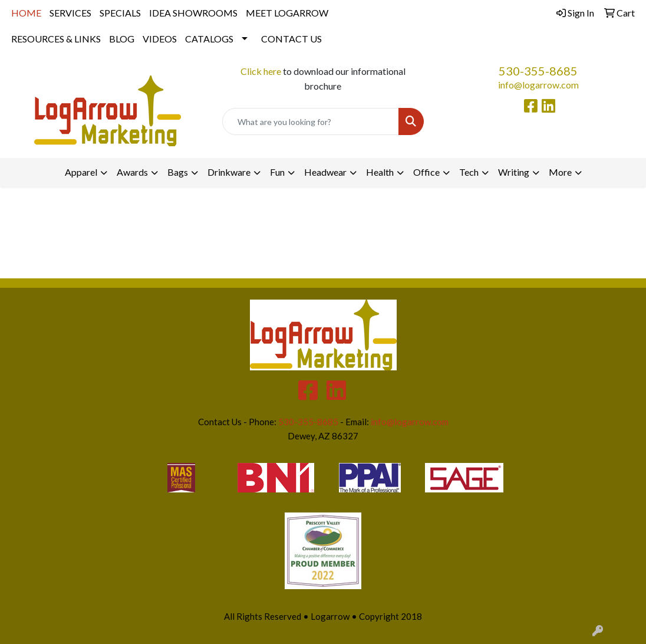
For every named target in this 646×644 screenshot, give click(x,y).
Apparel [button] (81, 172)
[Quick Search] (310, 121)
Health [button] (380, 172)
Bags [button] (178, 172)
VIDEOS (160, 39)
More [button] (560, 172)
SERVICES (70, 13)
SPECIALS (120, 13)
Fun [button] (277, 172)
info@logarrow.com (538, 85)
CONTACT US (291, 39)
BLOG (122, 39)
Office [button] (426, 172)
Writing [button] (514, 172)
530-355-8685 (538, 71)
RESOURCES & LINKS (56, 39)
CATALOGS (209, 39)
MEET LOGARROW (287, 13)
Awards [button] (132, 172)
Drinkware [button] (229, 172)
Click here (261, 71)
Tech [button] (469, 172)
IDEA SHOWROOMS (193, 13)
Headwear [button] (325, 172)
